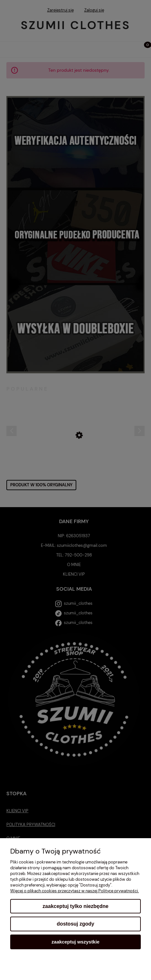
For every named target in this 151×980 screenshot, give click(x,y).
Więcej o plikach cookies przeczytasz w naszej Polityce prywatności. (75, 891)
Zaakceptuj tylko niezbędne (75, 906)
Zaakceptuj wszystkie (75, 942)
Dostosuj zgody (75, 924)
